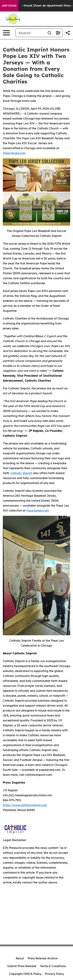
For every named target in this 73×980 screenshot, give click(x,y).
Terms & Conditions (53, 966)
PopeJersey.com (14, 153)
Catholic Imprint (21, 473)
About (20, 958)
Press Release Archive (43, 958)
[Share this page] (68, 33)
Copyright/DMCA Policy (25, 974)
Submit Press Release (22, 966)
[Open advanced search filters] (58, 33)
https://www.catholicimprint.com (25, 805)
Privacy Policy (54, 974)
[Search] (30, 33)
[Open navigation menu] (6, 33)
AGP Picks (9, 6)
